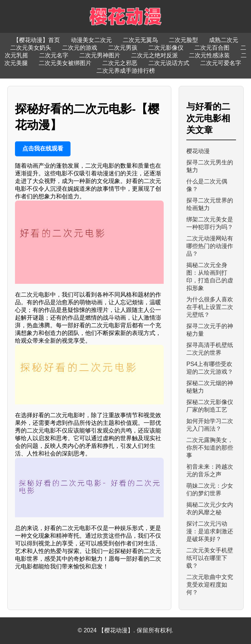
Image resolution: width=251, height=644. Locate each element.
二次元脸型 (183, 40)
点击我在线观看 (43, 148)
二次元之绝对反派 (155, 55)
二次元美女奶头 (31, 48)
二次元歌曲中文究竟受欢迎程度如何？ (210, 585)
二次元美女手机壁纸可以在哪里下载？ (210, 558)
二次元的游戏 (80, 48)
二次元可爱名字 (221, 63)
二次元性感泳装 (209, 55)
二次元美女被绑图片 (65, 63)
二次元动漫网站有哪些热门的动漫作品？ (210, 246)
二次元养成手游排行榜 (126, 71)
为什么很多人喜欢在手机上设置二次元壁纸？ (210, 307)
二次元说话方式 (169, 63)
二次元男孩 (123, 48)
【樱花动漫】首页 (37, 40)
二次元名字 (54, 55)
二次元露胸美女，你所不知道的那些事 (210, 448)
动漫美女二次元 (91, 40)
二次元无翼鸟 (140, 40)
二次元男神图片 (100, 55)
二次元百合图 (212, 48)
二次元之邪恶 (120, 63)
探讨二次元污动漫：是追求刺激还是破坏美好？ (210, 531)
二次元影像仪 (166, 48)
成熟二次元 (224, 40)
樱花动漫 (198, 151)
